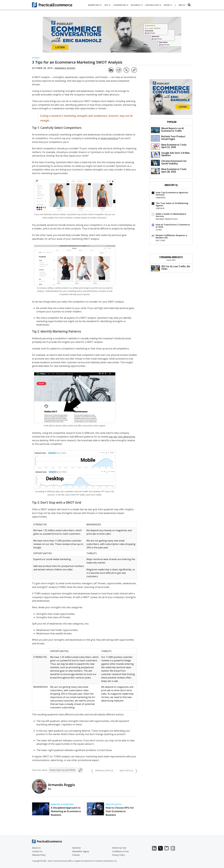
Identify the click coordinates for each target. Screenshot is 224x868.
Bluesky (168, 848)
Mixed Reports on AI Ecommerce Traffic (167, 130)
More (168, 5)
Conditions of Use (120, 851)
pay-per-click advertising (122, 437)
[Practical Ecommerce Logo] (52, 5)
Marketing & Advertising (62, 804)
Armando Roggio (65, 68)
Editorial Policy (39, 855)
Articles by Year (119, 848)
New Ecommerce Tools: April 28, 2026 (169, 171)
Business (137, 5)
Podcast (76, 855)
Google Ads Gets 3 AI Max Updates (170, 154)
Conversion (121, 5)
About (182, 5)
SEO (108, 5)
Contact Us (37, 851)
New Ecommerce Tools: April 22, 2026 (169, 146)
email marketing (109, 138)
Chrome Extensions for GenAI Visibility (169, 163)
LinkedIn (156, 848)
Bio (50, 789)
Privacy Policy (118, 855)
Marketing (95, 5)
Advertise (76, 848)
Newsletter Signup (81, 851)
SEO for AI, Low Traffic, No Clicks (170, 268)
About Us (36, 848)
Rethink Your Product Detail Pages (168, 138)
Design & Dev (153, 5)
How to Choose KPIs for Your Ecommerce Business (120, 811)
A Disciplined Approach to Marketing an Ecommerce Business (66, 811)
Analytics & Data (113, 804)
